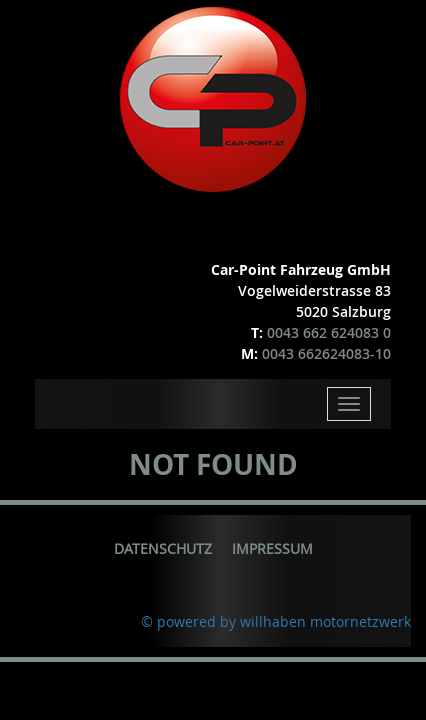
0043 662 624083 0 (329, 332)
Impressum (272, 548)
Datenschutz (163, 548)
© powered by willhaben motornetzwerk (276, 621)
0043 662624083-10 (326, 353)
